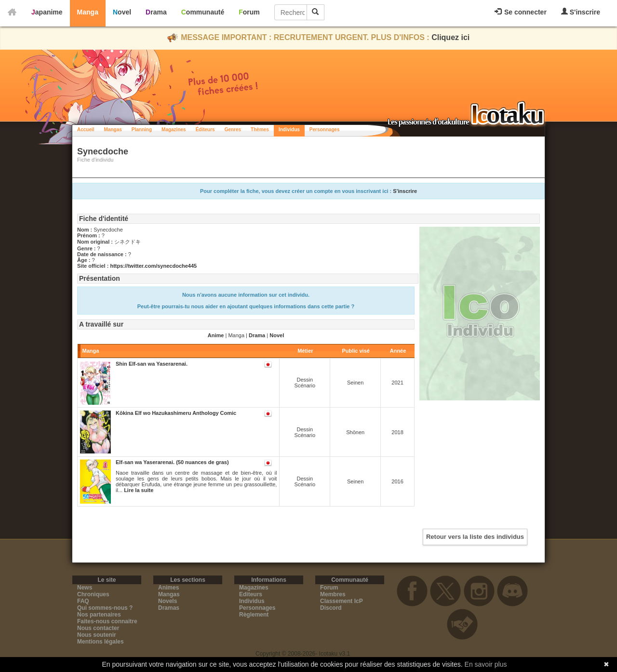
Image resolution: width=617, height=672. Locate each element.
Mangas (113, 130)
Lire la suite (139, 490)
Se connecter (521, 12)
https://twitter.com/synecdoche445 (153, 266)
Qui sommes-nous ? (105, 608)
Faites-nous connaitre (107, 621)
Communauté (203, 12)
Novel (122, 12)
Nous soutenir (97, 635)
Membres (333, 594)
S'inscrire (581, 12)
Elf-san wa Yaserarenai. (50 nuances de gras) (172, 462)
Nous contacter (98, 628)
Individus (289, 130)
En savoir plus (486, 664)
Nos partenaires (99, 615)
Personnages (325, 130)
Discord (331, 608)
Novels (168, 601)
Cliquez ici (450, 37)
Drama (156, 12)
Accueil (86, 130)
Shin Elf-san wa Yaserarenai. (152, 364)
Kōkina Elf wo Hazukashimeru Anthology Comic (176, 413)
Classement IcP (342, 601)
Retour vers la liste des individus (475, 537)
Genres (233, 130)
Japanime (47, 12)
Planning (142, 130)
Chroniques (93, 594)
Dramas (169, 608)
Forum (249, 12)
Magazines (174, 130)
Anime (216, 335)
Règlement (254, 615)
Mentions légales (101, 642)
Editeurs (251, 594)
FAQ (83, 601)
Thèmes (260, 130)
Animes (168, 588)
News (85, 588)
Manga (88, 12)
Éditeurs (205, 130)
